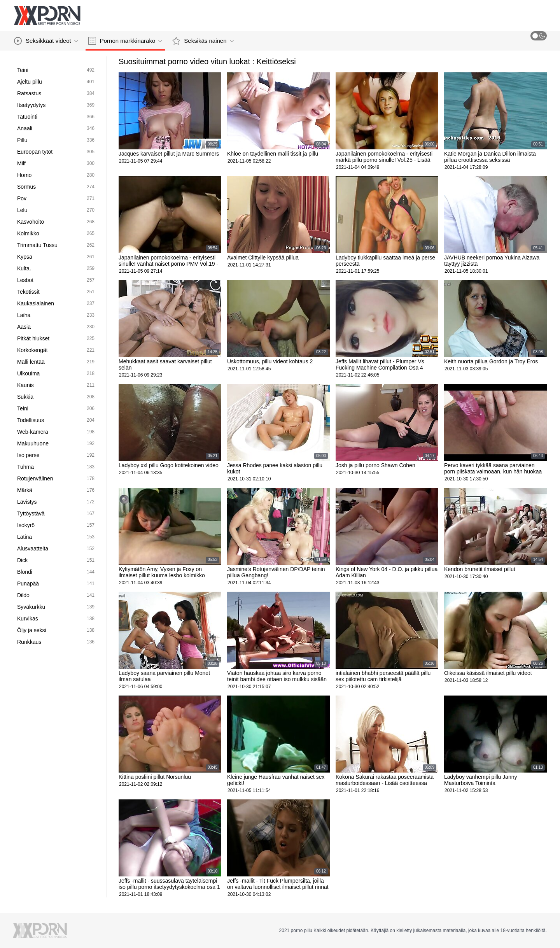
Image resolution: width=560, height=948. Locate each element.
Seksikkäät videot (46, 41)
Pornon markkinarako (125, 41)
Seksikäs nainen (203, 41)
